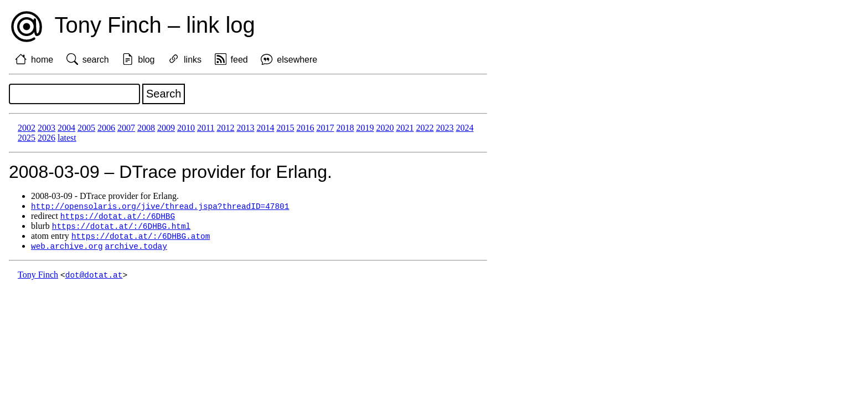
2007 (126, 128)
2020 (385, 128)
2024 (464, 128)
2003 (46, 128)
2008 (146, 128)
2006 (106, 128)
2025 (27, 138)
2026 (46, 138)
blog (146, 60)
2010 (186, 128)
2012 (225, 128)
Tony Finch (38, 278)
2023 (445, 128)
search (96, 60)
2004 (66, 128)
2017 (325, 128)
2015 (285, 128)
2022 (425, 128)
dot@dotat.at (94, 278)
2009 (166, 128)
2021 (405, 128)
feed (239, 60)
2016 (305, 128)
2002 (27, 128)
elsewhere (297, 60)
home (42, 60)
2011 (206, 128)
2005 (86, 128)
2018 (345, 128)
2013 (245, 128)
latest (67, 138)
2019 (365, 128)
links (193, 60)
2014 (265, 128)
